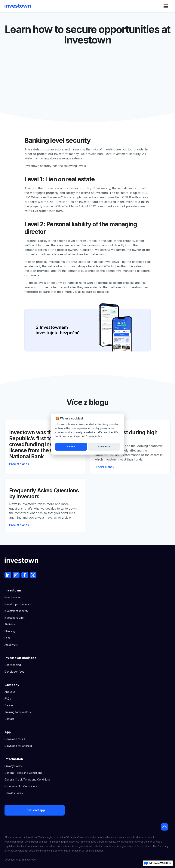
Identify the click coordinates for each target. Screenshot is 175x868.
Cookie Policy (94, 436)
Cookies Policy (14, 793)
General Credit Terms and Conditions (27, 779)
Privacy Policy (13, 766)
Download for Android (18, 746)
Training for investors (18, 712)
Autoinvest (11, 645)
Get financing (13, 665)
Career (9, 705)
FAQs (8, 699)
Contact (9, 719)
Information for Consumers (21, 786)
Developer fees (14, 672)
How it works (12, 597)
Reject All (80, 436)
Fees (8, 638)
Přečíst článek (19, 464)
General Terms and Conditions (23, 773)
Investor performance (18, 604)
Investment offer (15, 618)
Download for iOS (15, 739)
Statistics (10, 624)
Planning (10, 631)
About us (10, 692)
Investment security (16, 611)
